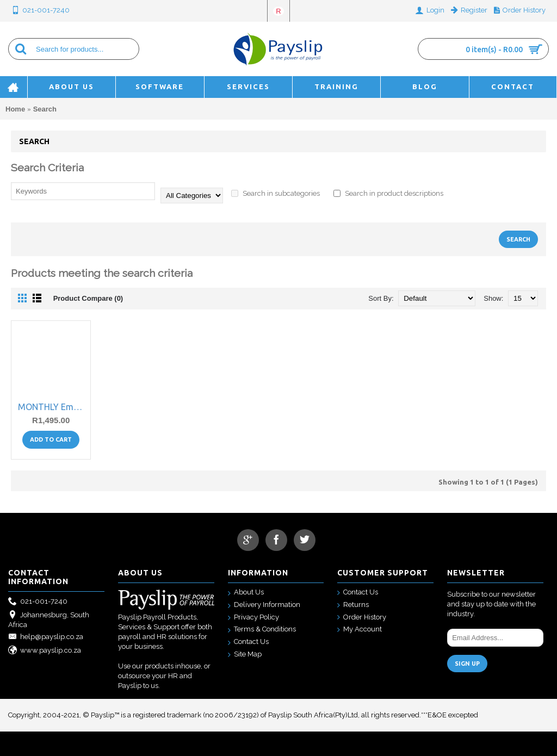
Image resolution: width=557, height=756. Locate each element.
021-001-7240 (38, 602)
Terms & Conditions (262, 630)
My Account (360, 630)
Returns (353, 605)
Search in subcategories (276, 193)
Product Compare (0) (88, 298)
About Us (246, 593)
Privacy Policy (253, 618)
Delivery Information (264, 605)
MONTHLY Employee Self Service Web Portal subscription (53, 407)
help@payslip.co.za (46, 637)
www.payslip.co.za (45, 651)
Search (45, 109)
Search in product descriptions (388, 193)
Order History (362, 618)
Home (15, 109)
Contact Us (248, 642)
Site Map (245, 655)
